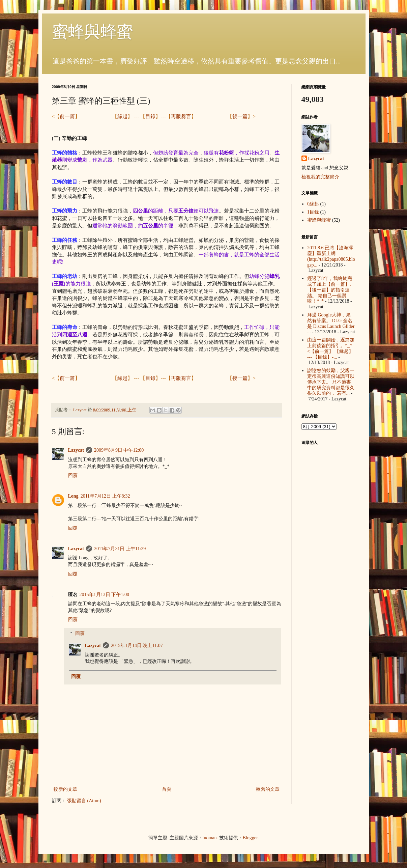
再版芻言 (181, 116)
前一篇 (67, 116)
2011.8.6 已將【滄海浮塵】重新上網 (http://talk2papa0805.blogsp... (331, 256)
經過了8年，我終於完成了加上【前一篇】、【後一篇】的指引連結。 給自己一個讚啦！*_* (331, 290)
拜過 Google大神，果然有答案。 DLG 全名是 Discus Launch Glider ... (331, 323)
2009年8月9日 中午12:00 (119, 450)
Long (73, 496)
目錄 (150, 116)
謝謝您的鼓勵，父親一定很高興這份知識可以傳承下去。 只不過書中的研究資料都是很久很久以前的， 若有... (331, 382)
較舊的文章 (268, 789)
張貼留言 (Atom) (84, 801)
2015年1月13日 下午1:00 (104, 595)
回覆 (73, 475)
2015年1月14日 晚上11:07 (137, 646)
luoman (210, 838)
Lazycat (76, 450)
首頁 (167, 789)
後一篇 (240, 116)
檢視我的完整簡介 (320, 177)
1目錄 (313, 212)
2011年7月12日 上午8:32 (105, 496)
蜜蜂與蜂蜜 (92, 32)
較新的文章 (65, 789)
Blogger (250, 838)
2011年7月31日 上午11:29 (120, 549)
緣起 (122, 116)
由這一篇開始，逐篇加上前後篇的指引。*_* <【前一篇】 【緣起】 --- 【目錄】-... (331, 348)
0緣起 (313, 204)
